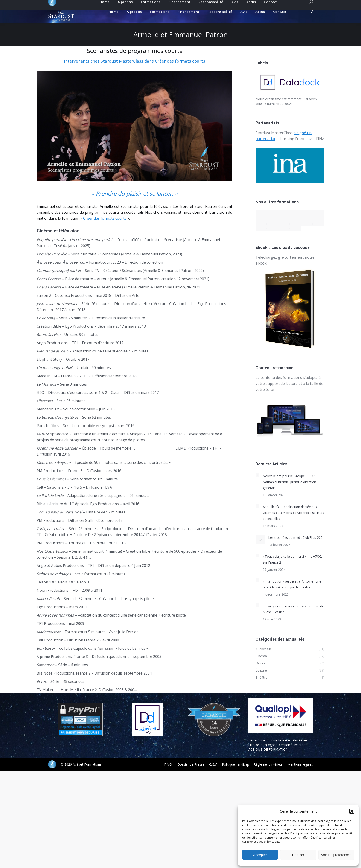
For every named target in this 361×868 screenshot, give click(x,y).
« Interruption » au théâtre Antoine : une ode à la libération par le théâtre (292, 592)
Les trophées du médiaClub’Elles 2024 (296, 546)
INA (321, 147)
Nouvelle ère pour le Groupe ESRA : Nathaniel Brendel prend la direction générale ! (289, 490)
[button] (352, 811)
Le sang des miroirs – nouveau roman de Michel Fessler (293, 617)
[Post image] (257, 483)
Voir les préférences (336, 855)
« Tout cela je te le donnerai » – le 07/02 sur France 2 (292, 567)
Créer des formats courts (180, 69)
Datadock (310, 107)
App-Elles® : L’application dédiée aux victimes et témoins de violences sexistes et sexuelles (293, 521)
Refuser (298, 855)
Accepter (260, 855)
